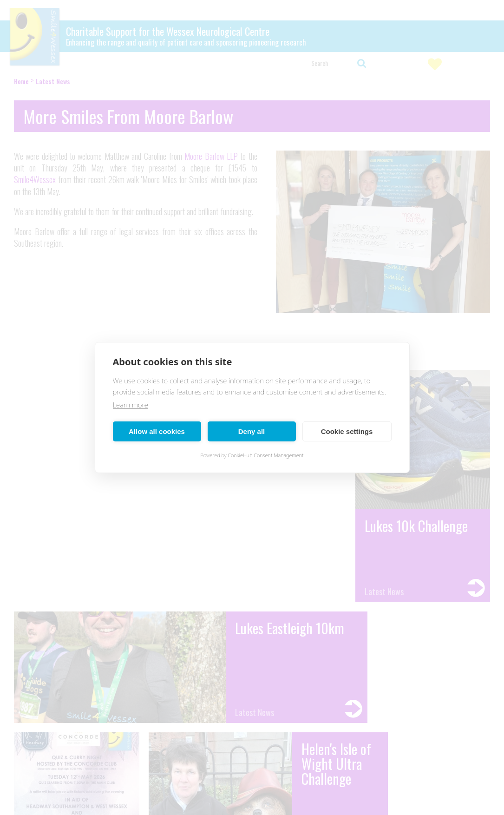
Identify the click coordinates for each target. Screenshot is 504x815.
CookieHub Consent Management (265, 455)
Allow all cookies (157, 431)
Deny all (252, 431)
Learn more (131, 405)
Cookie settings (347, 431)
